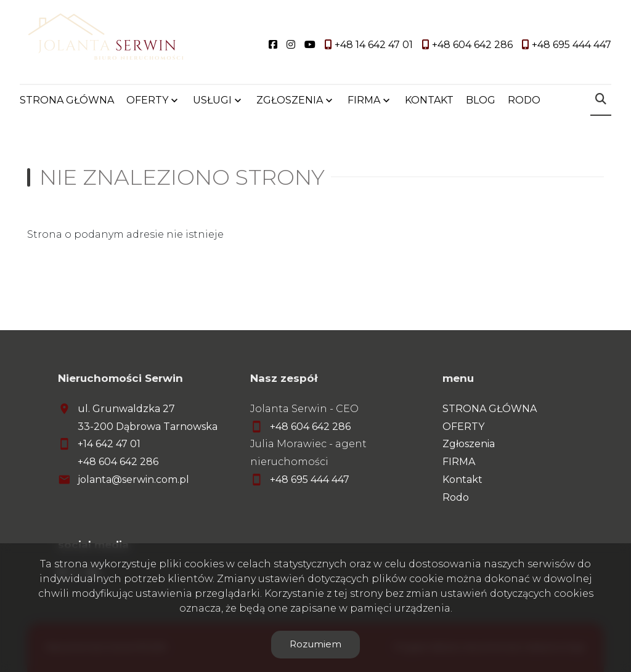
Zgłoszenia (469, 444)
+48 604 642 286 (118, 462)
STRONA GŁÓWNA (67, 100)
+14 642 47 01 (109, 444)
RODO (524, 100)
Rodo (456, 497)
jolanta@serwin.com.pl (133, 480)
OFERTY (147, 100)
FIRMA (364, 100)
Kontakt (462, 480)
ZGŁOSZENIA (290, 100)
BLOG (481, 100)
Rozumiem (315, 644)
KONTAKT (429, 100)
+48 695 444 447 (310, 480)
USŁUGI (212, 100)
